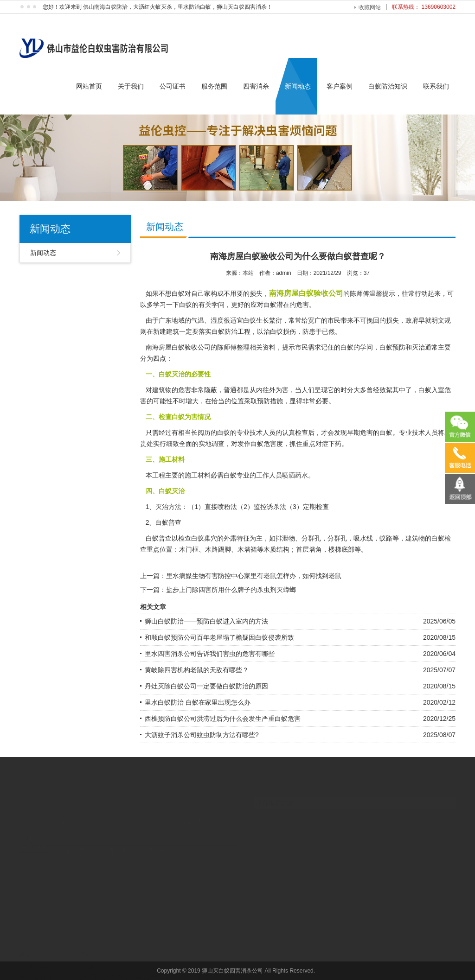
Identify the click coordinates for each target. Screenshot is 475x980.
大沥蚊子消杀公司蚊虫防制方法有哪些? (202, 735)
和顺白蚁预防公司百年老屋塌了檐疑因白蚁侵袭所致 (219, 637)
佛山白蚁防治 (74, 844)
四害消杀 (256, 86)
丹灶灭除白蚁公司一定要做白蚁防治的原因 (206, 686)
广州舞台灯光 (116, 844)
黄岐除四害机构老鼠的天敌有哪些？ (197, 670)
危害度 (273, 444)
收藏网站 (370, 7)
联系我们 (436, 86)
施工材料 (198, 475)
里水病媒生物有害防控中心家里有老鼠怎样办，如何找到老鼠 (254, 576)
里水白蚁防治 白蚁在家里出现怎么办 (198, 702)
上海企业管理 (159, 844)
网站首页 (89, 86)
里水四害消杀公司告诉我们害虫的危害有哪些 (210, 654)
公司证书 (173, 86)
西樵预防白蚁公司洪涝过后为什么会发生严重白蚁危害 (223, 719)
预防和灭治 (409, 347)
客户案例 (340, 86)
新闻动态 (298, 86)
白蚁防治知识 (388, 86)
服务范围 (214, 86)
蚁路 (386, 538)
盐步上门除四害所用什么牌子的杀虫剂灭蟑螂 (231, 590)
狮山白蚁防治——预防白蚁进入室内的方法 (206, 621)
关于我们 (131, 86)
